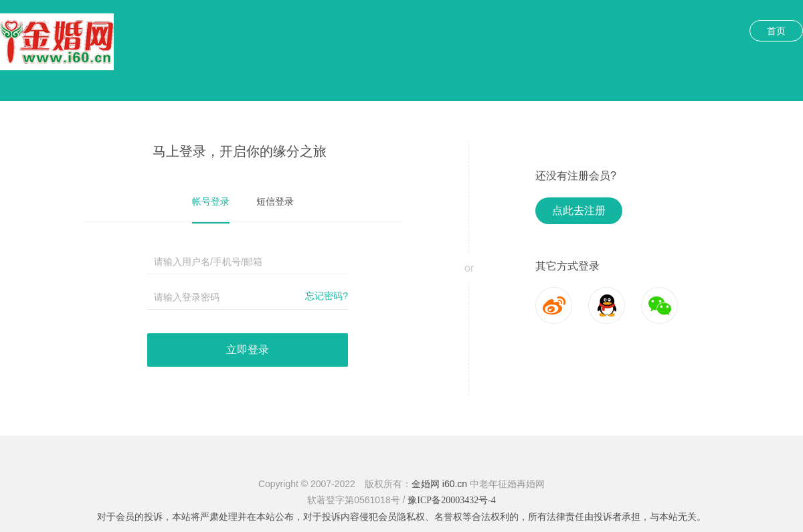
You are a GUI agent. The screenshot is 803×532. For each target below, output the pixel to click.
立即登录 (248, 350)
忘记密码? (327, 296)
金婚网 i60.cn (439, 484)
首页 (776, 31)
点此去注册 (579, 210)
